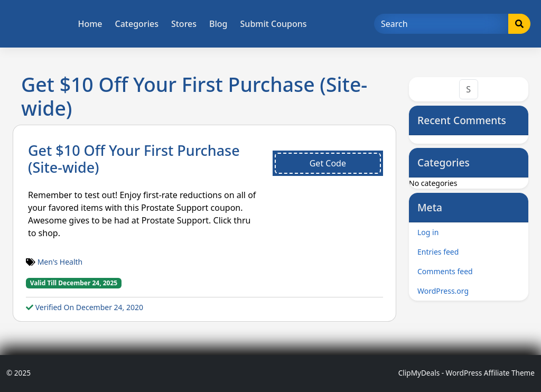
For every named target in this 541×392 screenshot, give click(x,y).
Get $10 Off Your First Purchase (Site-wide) (134, 159)
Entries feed (438, 252)
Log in (428, 232)
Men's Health (60, 262)
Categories (137, 24)
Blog (218, 24)
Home (90, 24)
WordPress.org (443, 291)
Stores (184, 24)
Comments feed (445, 271)
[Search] (441, 24)
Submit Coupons (274, 24)
